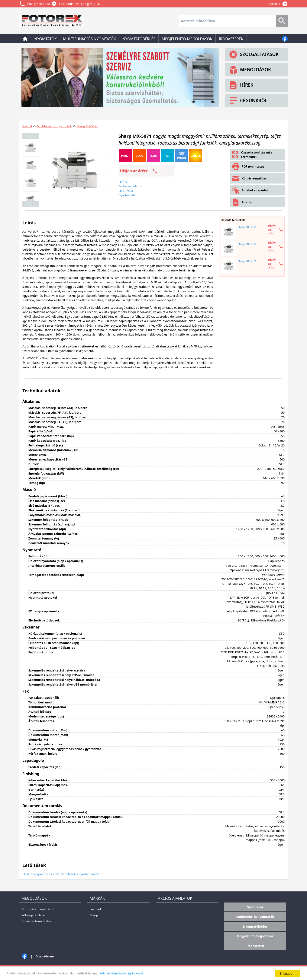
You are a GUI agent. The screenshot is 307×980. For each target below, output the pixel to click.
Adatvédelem (45, 956)
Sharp (94, 915)
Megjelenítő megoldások (187, 39)
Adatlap (242, 202)
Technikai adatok (130, 186)
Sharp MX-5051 (247, 227)
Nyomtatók (46, 39)
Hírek (241, 85)
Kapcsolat (274, 4)
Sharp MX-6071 (247, 261)
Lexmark (96, 909)
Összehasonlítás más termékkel (252, 154)
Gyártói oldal (127, 195)
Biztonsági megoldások (38, 909)
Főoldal (27, 126)
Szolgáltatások (253, 55)
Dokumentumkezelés (36, 921)
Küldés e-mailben (249, 178)
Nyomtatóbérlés (139, 39)
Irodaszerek (231, 39)
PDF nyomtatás (248, 166)
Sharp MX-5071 (87, 126)
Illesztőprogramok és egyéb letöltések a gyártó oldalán (61, 874)
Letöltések (126, 191)
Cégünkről (248, 100)
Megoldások (250, 70)
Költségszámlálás (34, 915)
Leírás (123, 182)
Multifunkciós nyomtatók (90, 39)
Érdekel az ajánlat (250, 190)
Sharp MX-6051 (247, 244)
